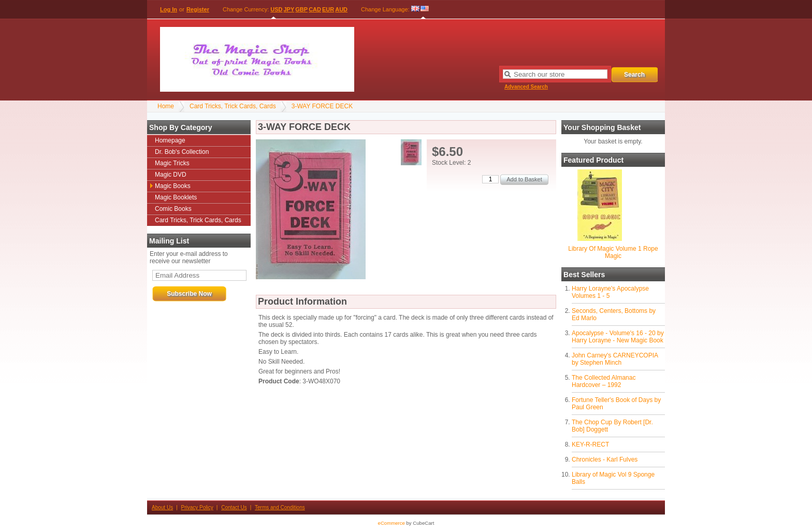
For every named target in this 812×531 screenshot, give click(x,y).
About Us (162, 507)
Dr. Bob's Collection (182, 152)
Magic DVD (171, 175)
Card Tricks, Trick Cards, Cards (233, 106)
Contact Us (234, 507)
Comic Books (173, 209)
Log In (169, 9)
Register (198, 9)
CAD (315, 9)
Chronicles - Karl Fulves (605, 460)
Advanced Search (526, 87)
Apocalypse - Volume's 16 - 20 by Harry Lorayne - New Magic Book (618, 337)
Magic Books (173, 186)
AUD (341, 9)
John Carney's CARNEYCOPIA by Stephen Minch (615, 359)
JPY (289, 9)
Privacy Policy (197, 507)
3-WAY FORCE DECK (322, 106)
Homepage (170, 140)
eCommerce (392, 523)
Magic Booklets (176, 197)
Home (166, 106)
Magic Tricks (172, 163)
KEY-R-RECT (590, 444)
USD (276, 9)
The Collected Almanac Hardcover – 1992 (604, 381)
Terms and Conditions (280, 507)
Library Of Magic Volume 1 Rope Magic (613, 252)
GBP (301, 9)
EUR (328, 9)
